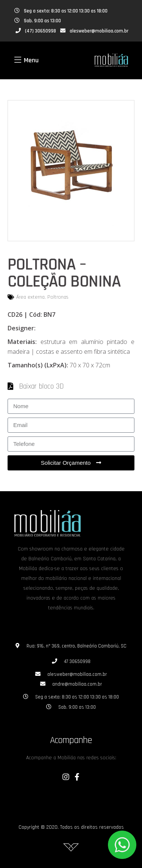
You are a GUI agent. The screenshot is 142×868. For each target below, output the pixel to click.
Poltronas (58, 297)
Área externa (30, 297)
